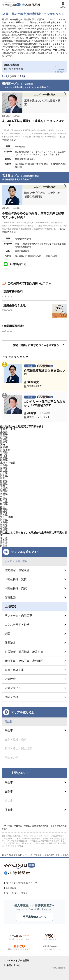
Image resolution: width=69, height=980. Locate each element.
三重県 (4, 483)
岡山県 (4, 502)
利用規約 (11, 888)
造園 (7, 634)
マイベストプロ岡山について (22, 883)
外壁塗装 (10, 643)
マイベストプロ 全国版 (18, 961)
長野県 (4, 468)
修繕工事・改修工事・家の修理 (24, 661)
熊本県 (4, 525)
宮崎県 (4, 527)
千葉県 (4, 452)
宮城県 (4, 439)
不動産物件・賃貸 (16, 579)
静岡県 (4, 481)
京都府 (4, 491)
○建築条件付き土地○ (15, 305)
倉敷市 (9, 791)
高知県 (4, 515)
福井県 (4, 476)
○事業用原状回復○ (13, 326)
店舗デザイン (13, 688)
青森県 (4, 434)
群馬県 (4, 460)
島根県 (4, 504)
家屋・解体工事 (14, 670)
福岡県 (4, 520)
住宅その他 (11, 697)
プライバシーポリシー (18, 893)
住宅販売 (10, 597)
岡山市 (4, 538)
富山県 (4, 470)
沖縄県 (4, 530)
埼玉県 (4, 455)
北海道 (4, 432)
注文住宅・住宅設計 (17, 570)
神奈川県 (5, 450)
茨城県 (4, 458)
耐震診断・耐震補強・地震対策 (24, 652)
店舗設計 (10, 679)
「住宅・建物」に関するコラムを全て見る (35, 345)
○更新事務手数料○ (13, 291)
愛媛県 (4, 512)
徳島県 (4, 509)
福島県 (4, 442)
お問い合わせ (13, 965)
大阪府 (4, 489)
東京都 (4, 447)
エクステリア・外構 (17, 625)
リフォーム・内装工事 (18, 615)
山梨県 (4, 465)
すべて (8, 561)
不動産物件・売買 (16, 588)
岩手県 (4, 437)
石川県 (4, 473)
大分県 (4, 522)
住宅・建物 (21, 561)
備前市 (9, 810)
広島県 (4, 499)
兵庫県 (4, 494)
